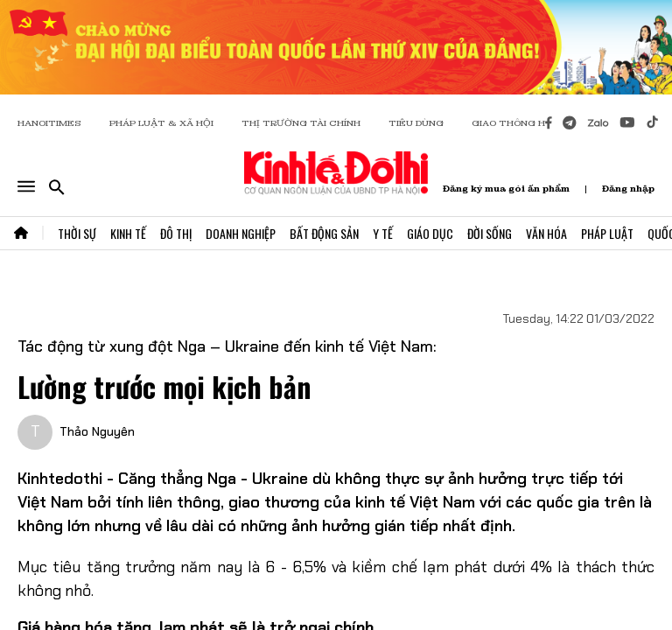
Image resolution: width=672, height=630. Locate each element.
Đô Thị (176, 233)
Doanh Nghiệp (241, 233)
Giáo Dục (430, 233)
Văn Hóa (546, 233)
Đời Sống (490, 233)
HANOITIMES (49, 123)
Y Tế (383, 233)
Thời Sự (77, 233)
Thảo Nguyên (97, 431)
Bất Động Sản (324, 233)
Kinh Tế (128, 233)
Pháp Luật (607, 233)
